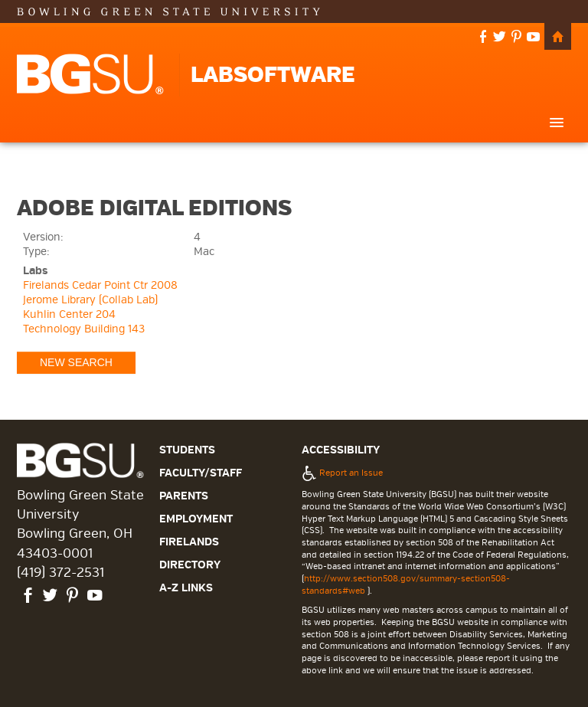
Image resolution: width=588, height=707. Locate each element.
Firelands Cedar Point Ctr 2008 (100, 285)
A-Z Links (186, 588)
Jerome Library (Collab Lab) (90, 300)
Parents (184, 496)
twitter (500, 38)
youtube (534, 38)
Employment (196, 519)
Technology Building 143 (84, 329)
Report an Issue (342, 473)
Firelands (189, 542)
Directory (190, 565)
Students (187, 450)
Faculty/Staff (201, 473)
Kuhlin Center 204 (69, 314)
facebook (483, 38)
